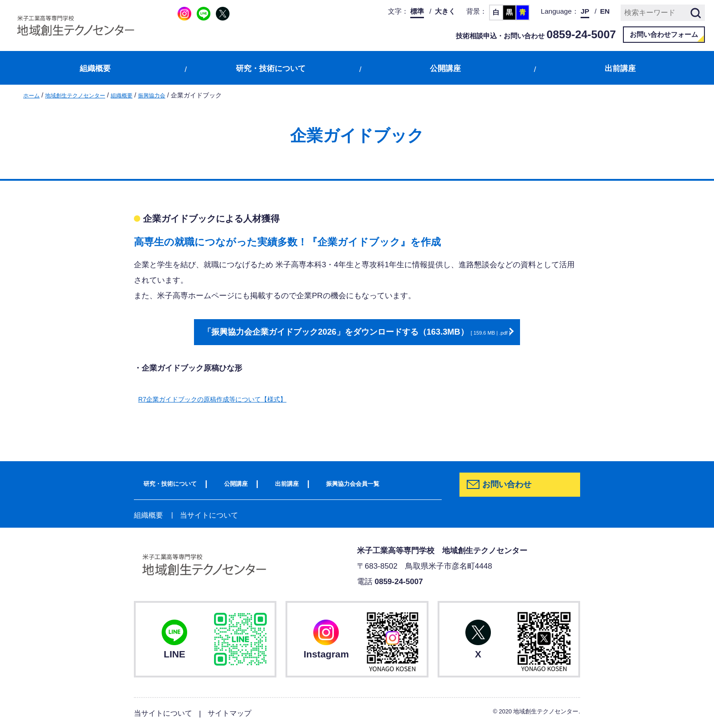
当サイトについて (205, 514)
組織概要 (95, 69)
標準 (417, 11)
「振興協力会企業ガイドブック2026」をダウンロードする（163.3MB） (352, 332)
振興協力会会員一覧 (361, 482)
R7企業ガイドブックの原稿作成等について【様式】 (228, 399)
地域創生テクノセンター (83, 95)
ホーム (33, 95)
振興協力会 (170, 95)
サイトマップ (235, 712)
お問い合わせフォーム (664, 34)
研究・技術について (271, 69)
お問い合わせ (510, 485)
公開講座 (445, 69)
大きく (445, 11)
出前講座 (620, 69)
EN (605, 11)
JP (585, 11)
